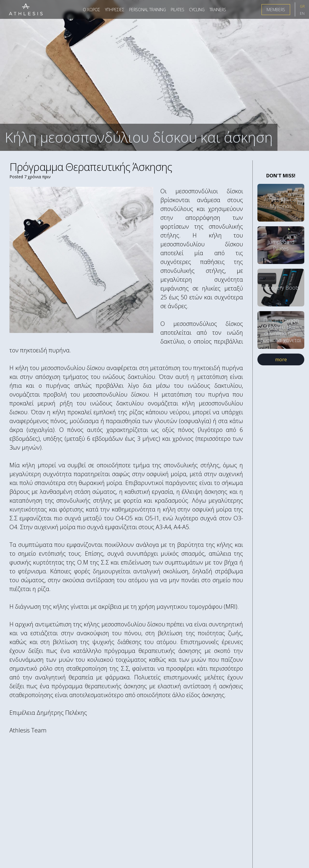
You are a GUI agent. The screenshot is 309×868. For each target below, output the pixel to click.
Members (276, 10)
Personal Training (148, 10)
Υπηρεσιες (115, 10)
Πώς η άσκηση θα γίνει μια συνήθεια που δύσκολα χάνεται (281, 330)
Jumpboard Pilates (281, 245)
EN (302, 13)
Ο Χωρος (92, 10)
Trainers (218, 10)
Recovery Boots (281, 288)
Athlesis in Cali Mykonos (281, 203)
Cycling (197, 10)
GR (302, 6)
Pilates (178, 10)
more (281, 359)
